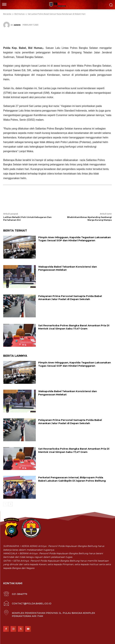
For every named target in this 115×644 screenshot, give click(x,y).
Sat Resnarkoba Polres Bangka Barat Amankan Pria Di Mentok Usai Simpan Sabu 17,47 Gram (74, 327)
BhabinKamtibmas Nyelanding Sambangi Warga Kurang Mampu (89, 219)
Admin (17, 25)
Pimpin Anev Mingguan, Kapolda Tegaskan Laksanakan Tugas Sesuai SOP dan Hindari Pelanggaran (74, 239)
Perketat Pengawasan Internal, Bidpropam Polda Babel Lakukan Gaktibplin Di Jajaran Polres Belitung (72, 479)
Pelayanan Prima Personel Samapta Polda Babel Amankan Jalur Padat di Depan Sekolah (70, 298)
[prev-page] (5, 504)
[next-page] (10, 504)
